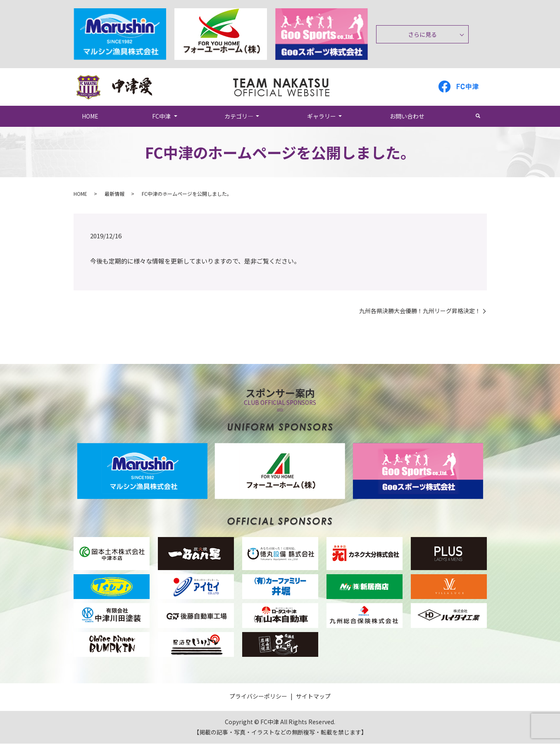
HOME (91, 116)
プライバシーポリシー (258, 696)
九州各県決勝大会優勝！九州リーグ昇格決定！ (420, 311)
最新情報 (114, 194)
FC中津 (161, 116)
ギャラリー (322, 116)
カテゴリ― (239, 116)
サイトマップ (313, 696)
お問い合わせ (407, 116)
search (482, 116)
